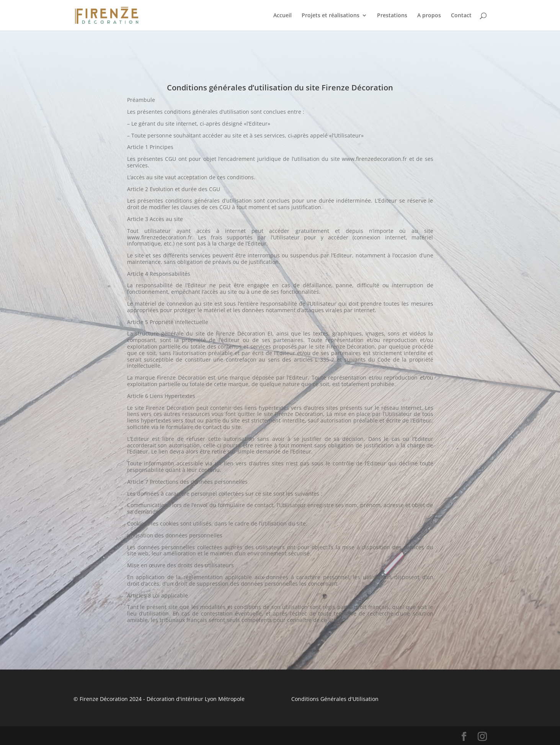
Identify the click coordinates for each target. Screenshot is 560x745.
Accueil (282, 16)
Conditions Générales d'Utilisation (335, 699)
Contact (461, 16)
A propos (429, 16)
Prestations (392, 16)
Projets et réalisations (331, 16)
